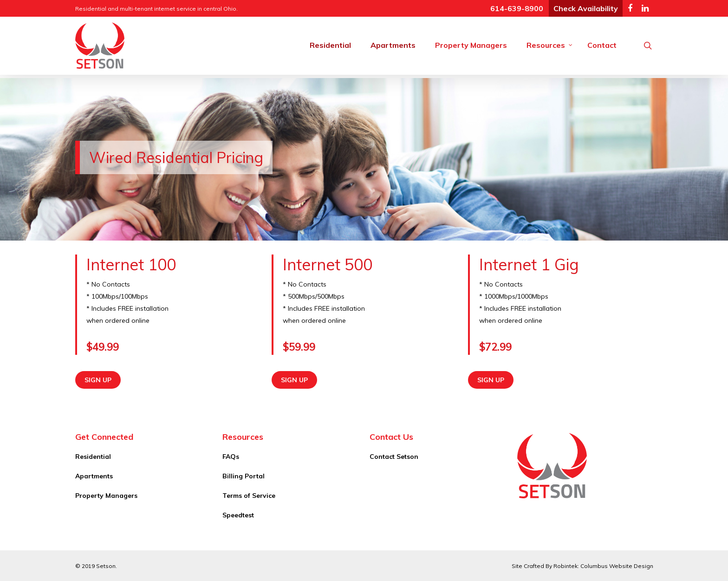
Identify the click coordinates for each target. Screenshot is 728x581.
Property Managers (471, 45)
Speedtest (238, 515)
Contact (602, 45)
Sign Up (98, 380)
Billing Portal (244, 476)
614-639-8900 (517, 8)
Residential (330, 45)
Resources (550, 45)
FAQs (231, 457)
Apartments (393, 45)
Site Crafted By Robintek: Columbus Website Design (582, 566)
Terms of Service (249, 496)
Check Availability (586, 8)
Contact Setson (394, 457)
